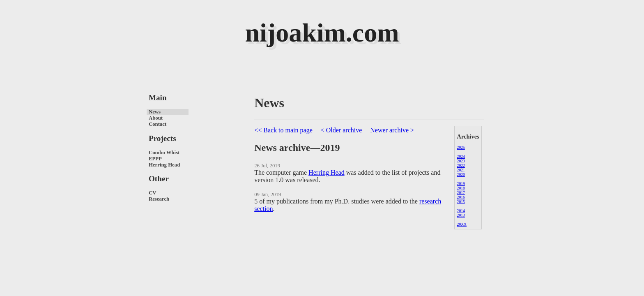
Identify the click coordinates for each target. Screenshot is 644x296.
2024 (461, 156)
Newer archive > (392, 130)
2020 (461, 175)
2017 (461, 193)
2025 (461, 147)
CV (152, 193)
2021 (461, 170)
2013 (461, 215)
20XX (462, 224)
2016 (461, 197)
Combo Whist (164, 153)
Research (159, 199)
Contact (158, 124)
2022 (461, 165)
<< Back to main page (283, 130)
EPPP (155, 159)
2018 (461, 188)
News (155, 112)
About (156, 118)
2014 (461, 211)
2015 (461, 202)
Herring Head (164, 165)
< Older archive (342, 130)
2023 (461, 161)
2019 (461, 184)
